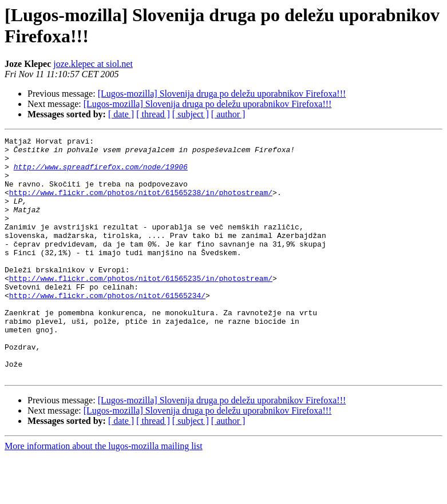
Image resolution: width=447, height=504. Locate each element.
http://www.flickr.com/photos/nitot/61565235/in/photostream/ (141, 307)
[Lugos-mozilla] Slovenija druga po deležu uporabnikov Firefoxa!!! (222, 94)
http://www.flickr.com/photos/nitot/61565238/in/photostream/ (141, 204)
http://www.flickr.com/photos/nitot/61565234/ (107, 328)
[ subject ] (191, 114)
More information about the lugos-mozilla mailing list (104, 494)
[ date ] (121, 114)
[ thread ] (153, 114)
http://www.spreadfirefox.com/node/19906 (101, 173)
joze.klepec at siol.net (93, 64)
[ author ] (228, 114)
